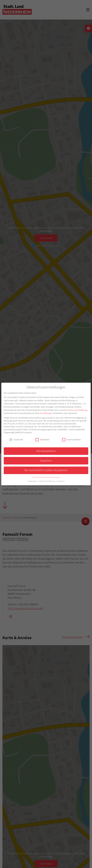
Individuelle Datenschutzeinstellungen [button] (46, 477)
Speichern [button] (46, 461)
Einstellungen (46, 413)
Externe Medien (71, 440)
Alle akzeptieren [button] (46, 451)
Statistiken (42, 440)
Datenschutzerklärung (77, 410)
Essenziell (16, 440)
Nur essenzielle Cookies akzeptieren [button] (46, 470)
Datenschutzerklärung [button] (47, 481)
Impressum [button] (61, 481)
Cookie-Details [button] (33, 481)
